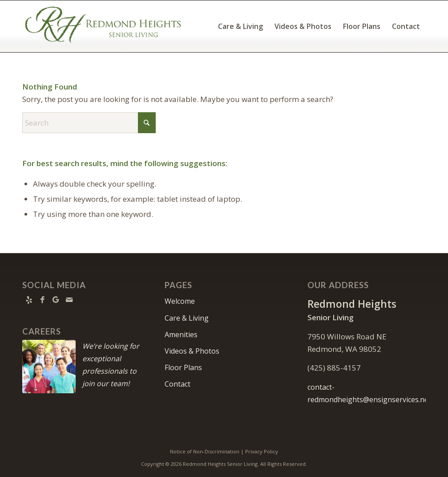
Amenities (181, 334)
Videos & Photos (192, 351)
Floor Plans (183, 367)
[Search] (89, 123)
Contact (178, 384)
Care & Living (187, 318)
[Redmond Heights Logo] (103, 26)
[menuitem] (240, 26)
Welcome (180, 301)
